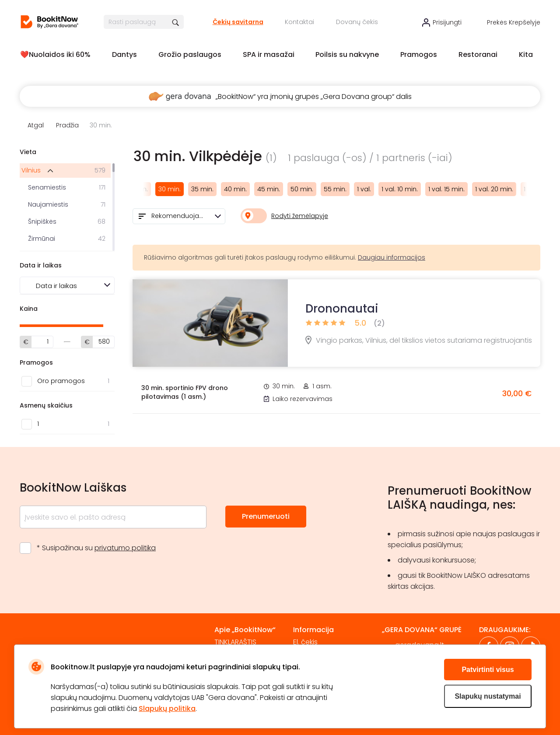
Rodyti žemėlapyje (300, 216)
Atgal (36, 125)
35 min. (202, 189)
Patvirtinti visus (488, 670)
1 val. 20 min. (494, 189)
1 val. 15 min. (446, 189)
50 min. (302, 189)
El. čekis (305, 642)
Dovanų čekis (357, 22)
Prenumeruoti (266, 516)
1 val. (364, 189)
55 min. (335, 189)
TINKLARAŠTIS (235, 642)
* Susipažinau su (96, 548)
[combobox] (179, 216)
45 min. (269, 189)
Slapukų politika (167, 709)
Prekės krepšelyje (514, 22)
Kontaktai (299, 22)
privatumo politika (125, 548)
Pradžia (67, 125)
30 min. (170, 189)
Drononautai (342, 309)
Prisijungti (447, 22)
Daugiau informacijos (392, 257)
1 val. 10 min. (400, 189)
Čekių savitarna (238, 22)
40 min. (235, 189)
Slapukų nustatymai (488, 696)
